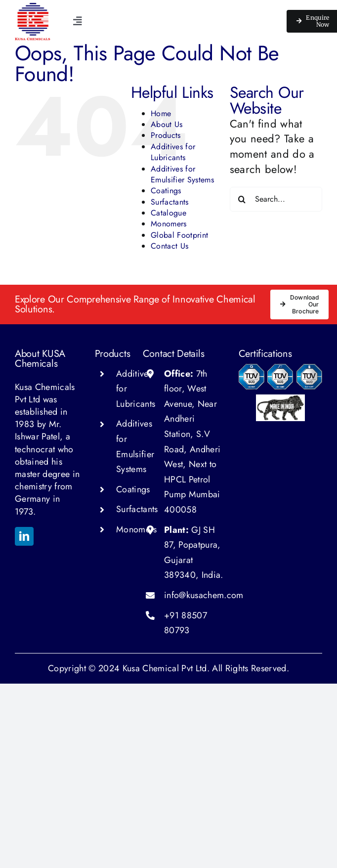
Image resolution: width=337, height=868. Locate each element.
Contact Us (169, 246)
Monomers (169, 224)
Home (161, 113)
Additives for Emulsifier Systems (182, 174)
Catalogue (168, 213)
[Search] (242, 199)
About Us (167, 124)
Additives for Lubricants (173, 152)
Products (166, 135)
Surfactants (170, 202)
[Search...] (276, 199)
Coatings (166, 191)
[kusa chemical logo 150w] (33, 8)
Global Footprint (179, 235)
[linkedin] (24, 536)
